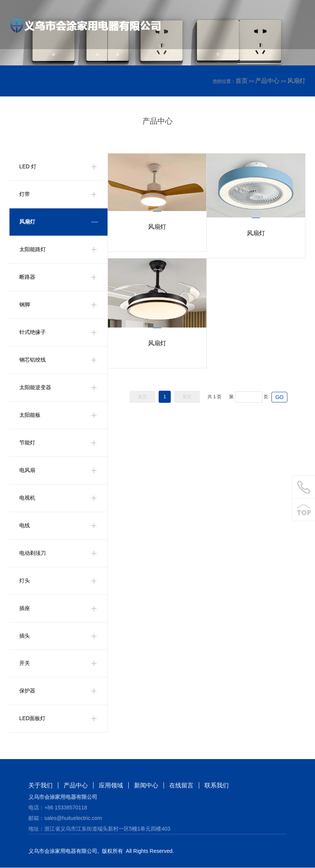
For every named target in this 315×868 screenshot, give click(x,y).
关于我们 (41, 786)
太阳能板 (30, 415)
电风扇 (27, 470)
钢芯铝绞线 (33, 360)
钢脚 (25, 305)
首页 (242, 81)
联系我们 (217, 786)
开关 (25, 664)
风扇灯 (296, 81)
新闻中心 (146, 786)
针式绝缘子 (33, 332)
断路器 (27, 277)
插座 (25, 609)
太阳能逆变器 (35, 388)
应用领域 (111, 786)
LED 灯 (28, 167)
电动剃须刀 (33, 553)
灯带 (25, 194)
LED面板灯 (32, 719)
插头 (25, 636)
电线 (25, 526)
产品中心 (267, 81)
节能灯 (27, 443)
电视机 (27, 498)
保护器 (27, 691)
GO (279, 397)
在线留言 (181, 786)
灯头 (25, 581)
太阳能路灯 (33, 250)
